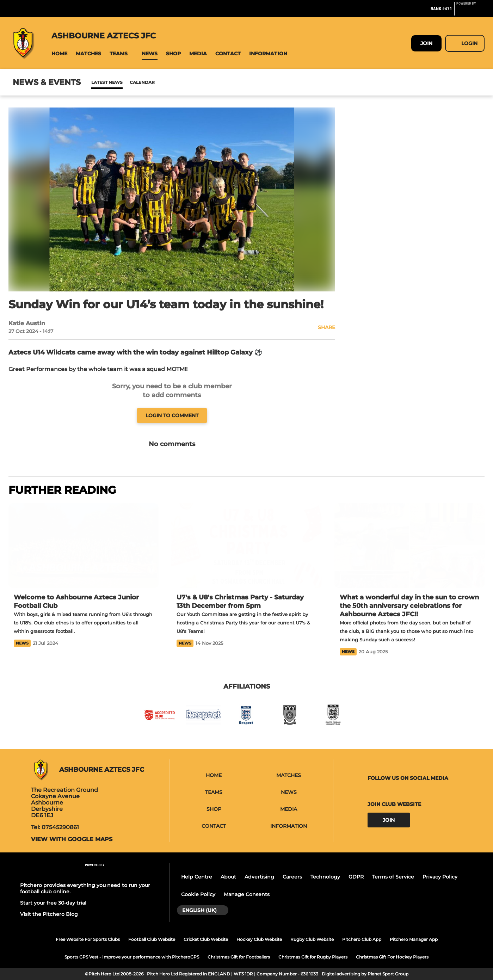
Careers (292, 877)
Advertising (259, 877)
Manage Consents (247, 894)
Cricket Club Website (206, 939)
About (228, 877)
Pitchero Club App (362, 939)
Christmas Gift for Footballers (239, 957)
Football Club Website (152, 939)
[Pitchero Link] (470, 12)
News (98, 82)
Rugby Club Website (312, 939)
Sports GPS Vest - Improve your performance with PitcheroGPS (132, 957)
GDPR (356, 877)
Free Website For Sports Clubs (88, 939)
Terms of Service (393, 877)
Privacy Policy (440, 877)
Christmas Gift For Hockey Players (392, 957)
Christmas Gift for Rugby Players (313, 957)
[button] (59, 54)
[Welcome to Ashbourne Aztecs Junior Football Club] (84, 546)
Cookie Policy (198, 894)
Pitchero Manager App (414, 939)
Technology (325, 877)
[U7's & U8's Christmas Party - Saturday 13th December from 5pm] (246, 546)
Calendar (125, 82)
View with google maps (72, 839)
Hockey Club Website (259, 939)
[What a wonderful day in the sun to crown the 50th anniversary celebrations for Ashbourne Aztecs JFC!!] (409, 546)
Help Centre (197, 877)
